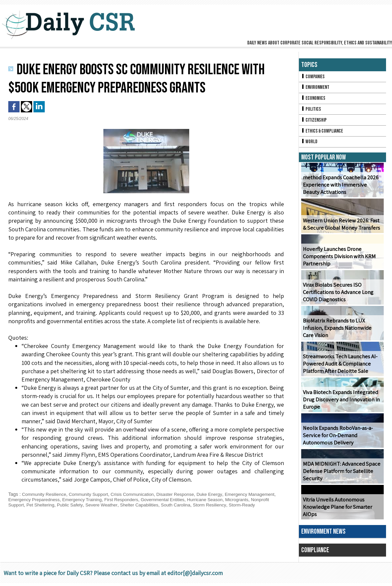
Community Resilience (45, 494)
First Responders (156, 499)
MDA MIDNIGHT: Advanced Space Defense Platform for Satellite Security (339, 474)
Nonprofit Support (53, 505)
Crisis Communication (137, 494)
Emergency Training (115, 499)
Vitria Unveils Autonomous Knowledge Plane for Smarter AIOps (336, 510)
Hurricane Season (243, 499)
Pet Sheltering (88, 505)
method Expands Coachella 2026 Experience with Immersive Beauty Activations (341, 188)
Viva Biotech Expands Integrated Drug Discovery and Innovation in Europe (340, 403)
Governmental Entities (199, 499)
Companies (313, 77)
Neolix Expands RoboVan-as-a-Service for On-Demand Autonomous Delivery (337, 438)
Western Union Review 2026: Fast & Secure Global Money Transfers (342, 227)
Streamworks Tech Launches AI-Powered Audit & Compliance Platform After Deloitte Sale (338, 367)
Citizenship (314, 122)
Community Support (91, 494)
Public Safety (119, 505)
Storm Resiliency (264, 505)
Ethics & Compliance (323, 133)
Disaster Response (182, 494)
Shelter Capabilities (191, 505)
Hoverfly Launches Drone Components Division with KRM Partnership (338, 259)
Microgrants (20, 505)
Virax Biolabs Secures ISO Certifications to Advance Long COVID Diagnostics (337, 295)
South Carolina (229, 505)
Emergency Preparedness (65, 499)
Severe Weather (152, 505)
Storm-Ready (22, 510)
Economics (314, 99)
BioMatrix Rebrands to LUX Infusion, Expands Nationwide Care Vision (342, 331)
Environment (316, 88)
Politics (311, 111)
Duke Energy (217, 494)
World (310, 144)
